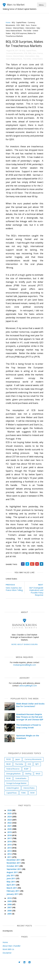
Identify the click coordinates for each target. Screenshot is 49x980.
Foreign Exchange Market (17, 797)
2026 (10, 824)
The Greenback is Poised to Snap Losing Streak (29, 740)
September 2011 (14, 883)
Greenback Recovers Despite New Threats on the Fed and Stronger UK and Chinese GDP (30, 731)
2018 (10, 849)
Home (8, 22)
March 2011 (12, 902)
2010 (10, 912)
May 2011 (11, 895)
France (34, 25)
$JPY (37, 778)
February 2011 (13, 905)
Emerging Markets (14, 788)
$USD (9, 773)
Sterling (28, 788)
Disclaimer (7, 967)
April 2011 (11, 899)
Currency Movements (15, 57)
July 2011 (11, 889)
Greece (9, 28)
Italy (38, 28)
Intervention (31, 28)
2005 (10, 928)
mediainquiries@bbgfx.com (25, 679)
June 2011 (11, 892)
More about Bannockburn (25, 658)
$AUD (38, 788)
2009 (10, 915)
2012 (10, 868)
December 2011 (14, 874)
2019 (10, 846)
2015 (10, 859)
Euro (28, 25)
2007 (10, 921)
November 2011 (14, 877)
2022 (10, 837)
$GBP (26, 783)
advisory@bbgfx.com (28, 700)
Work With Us (8, 963)
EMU (23, 25)
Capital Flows (21, 22)
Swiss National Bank (14, 31)
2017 (10, 852)
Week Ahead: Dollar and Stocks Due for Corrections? (29, 719)
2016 (10, 856)
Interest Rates (19, 28)
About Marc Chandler (12, 960)
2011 (10, 871)
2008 (10, 918)
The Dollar (27, 31)
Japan (18, 773)
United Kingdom (13, 802)
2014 (10, 862)
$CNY (33, 807)
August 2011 (13, 886)
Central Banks (21, 792)
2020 (10, 843)
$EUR (9, 778)
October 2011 (13, 880)
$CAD (9, 792)
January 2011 (13, 908)
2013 (10, 865)
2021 (10, 840)
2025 (10, 827)
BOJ (13, 22)
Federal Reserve (13, 783)
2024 (10, 830)
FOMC (24, 807)
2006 (10, 925)
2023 (10, 834)
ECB (18, 25)
